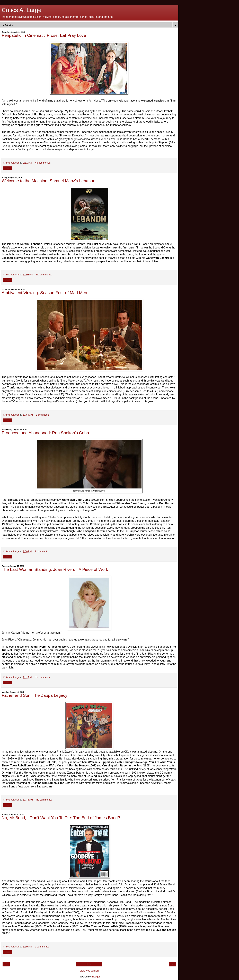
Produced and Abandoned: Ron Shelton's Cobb (45, 433)
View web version (89, 971)
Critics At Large (22, 10)
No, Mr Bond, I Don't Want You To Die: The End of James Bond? (61, 818)
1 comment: (42, 415)
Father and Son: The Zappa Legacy (34, 695)
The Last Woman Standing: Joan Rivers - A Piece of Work (55, 569)
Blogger (96, 977)
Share (7, 168)
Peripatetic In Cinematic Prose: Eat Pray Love (44, 35)
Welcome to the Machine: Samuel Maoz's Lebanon (48, 181)
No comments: (43, 163)
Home (89, 964)
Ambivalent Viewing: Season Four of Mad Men (44, 293)
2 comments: (42, 947)
